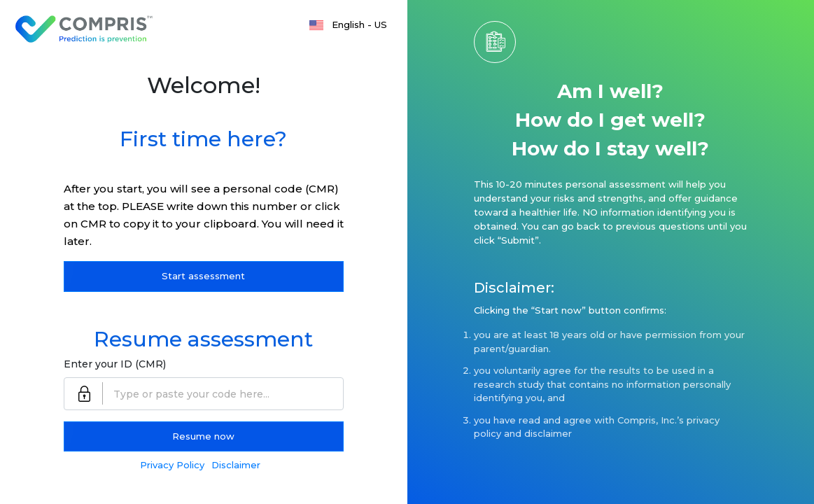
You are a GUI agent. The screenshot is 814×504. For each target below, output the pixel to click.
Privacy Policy (172, 465)
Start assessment (203, 276)
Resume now (203, 436)
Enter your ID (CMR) (115, 364)
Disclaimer (236, 465)
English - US (359, 24)
